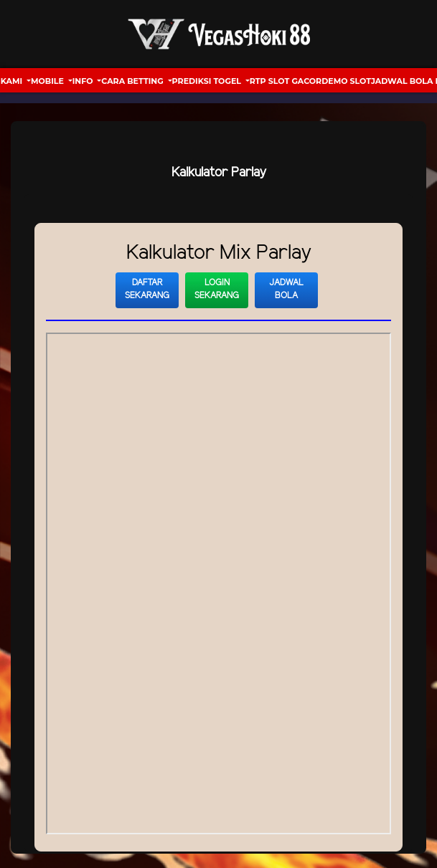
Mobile (48, 81)
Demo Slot (346, 81)
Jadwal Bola (286, 289)
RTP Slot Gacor (286, 81)
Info (84, 81)
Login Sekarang (217, 289)
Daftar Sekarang (147, 289)
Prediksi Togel (208, 81)
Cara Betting (133, 81)
